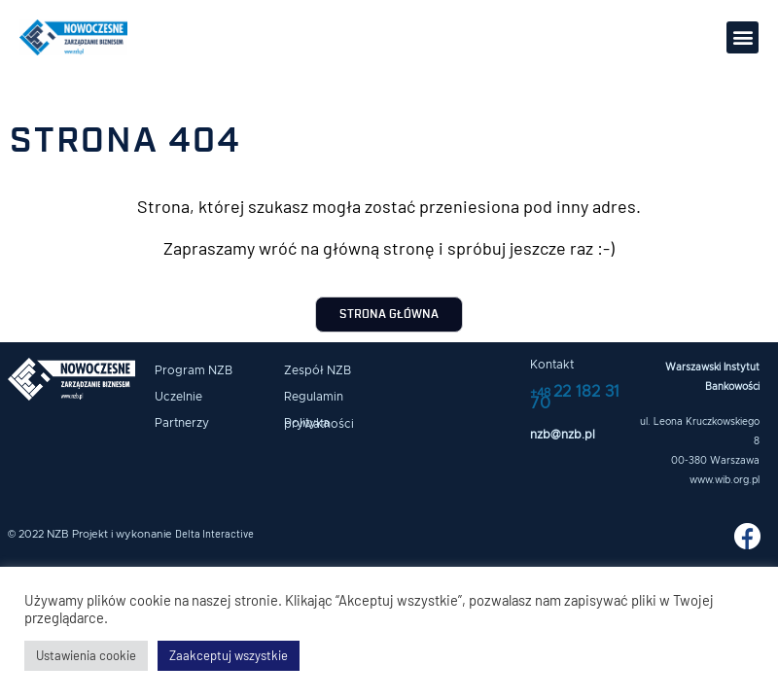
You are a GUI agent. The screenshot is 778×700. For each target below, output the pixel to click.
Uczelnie (178, 397)
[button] (743, 37)
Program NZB (194, 370)
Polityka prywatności (319, 423)
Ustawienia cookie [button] (86, 655)
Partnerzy (182, 423)
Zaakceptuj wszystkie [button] (229, 655)
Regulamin (314, 397)
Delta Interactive (214, 533)
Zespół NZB (318, 370)
